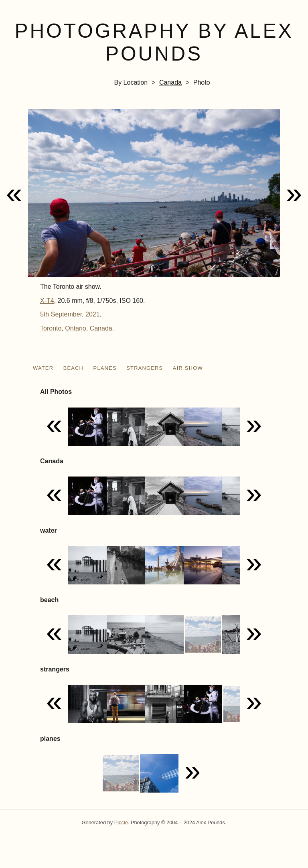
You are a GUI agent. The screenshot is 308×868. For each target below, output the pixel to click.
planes (105, 368)
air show (188, 368)
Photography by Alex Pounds (154, 42)
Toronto (51, 328)
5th (45, 314)
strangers (145, 368)
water (43, 368)
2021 (93, 314)
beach (74, 368)
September (66, 314)
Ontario (75, 328)
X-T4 (47, 301)
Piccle (121, 822)
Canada (170, 82)
